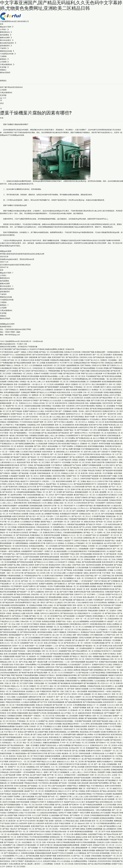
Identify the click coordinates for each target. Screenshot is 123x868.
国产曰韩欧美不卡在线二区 (51, 638)
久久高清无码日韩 (113, 627)
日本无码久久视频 (28, 470)
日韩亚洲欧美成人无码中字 (79, 624)
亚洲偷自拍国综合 (114, 352)
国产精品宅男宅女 (72, 357)
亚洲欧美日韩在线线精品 (58, 732)
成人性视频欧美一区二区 (69, 627)
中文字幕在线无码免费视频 (39, 837)
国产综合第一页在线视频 (67, 783)
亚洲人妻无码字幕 (6, 786)
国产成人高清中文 (24, 759)
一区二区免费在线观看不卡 (85, 648)
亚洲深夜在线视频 (28, 853)
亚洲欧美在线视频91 (10, 506)
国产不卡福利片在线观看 (64, 495)
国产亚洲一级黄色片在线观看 (79, 584)
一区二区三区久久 (81, 422)
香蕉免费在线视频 (55, 597)
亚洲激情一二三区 (52, 646)
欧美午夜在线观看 (23, 802)
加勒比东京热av (90, 522)
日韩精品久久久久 (58, 788)
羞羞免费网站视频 (96, 584)
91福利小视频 (85, 371)
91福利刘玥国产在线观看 (89, 476)
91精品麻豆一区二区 (84, 543)
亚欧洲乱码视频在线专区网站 (66, 675)
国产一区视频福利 (65, 411)
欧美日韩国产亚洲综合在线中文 (109, 859)
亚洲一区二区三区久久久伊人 (101, 775)
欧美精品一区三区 (44, 788)
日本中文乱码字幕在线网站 (85, 406)
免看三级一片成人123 (56, 619)
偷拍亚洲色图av (21, 753)
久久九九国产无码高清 (40, 815)
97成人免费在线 (114, 481)
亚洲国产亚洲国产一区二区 (17, 848)
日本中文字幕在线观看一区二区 (72, 559)
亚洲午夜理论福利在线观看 (50, 557)
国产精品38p (75, 468)
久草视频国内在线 (28, 597)
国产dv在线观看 (69, 616)
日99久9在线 (82, 678)
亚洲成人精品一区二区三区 (63, 503)
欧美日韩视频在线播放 (96, 446)
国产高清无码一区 (9, 492)
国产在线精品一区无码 (45, 586)
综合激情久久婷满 (22, 726)
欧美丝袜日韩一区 (76, 452)
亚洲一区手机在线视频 (84, 554)
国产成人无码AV (25, 371)
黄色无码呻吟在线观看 (64, 481)
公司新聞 (3, 90)
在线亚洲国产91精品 (67, 554)
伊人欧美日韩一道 (12, 821)
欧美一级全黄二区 (79, 589)
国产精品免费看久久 (99, 697)
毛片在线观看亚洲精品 (97, 568)
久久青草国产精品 (96, 654)
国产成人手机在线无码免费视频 (70, 646)
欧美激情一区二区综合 (110, 460)
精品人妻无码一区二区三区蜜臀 (20, 438)
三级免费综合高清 (17, 708)
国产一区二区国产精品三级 (104, 576)
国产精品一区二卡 (90, 533)
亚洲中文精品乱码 (92, 791)
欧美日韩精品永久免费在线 (10, 729)
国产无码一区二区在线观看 (112, 519)
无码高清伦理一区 (104, 484)
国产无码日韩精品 (77, 417)
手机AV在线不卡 (69, 506)
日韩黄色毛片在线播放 (54, 368)
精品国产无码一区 (22, 656)
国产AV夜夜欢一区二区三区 (43, 441)
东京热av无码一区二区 (77, 748)
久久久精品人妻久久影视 (61, 417)
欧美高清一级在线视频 (25, 446)
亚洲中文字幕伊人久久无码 (71, 740)
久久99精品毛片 (57, 729)
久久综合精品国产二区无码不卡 (80, 665)
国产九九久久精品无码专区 (28, 584)
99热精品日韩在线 (31, 783)
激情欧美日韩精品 (26, 390)
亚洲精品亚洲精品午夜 (82, 363)
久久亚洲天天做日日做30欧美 (31, 452)
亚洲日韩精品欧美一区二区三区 (49, 473)
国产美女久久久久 (25, 368)
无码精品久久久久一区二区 (10, 780)
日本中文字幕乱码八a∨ (51, 398)
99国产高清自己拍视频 (58, 718)
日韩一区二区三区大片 (50, 651)
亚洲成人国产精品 (15, 611)
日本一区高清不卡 (49, 697)
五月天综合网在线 (100, 602)
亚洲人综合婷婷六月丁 (43, 524)
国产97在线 (21, 589)
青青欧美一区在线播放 (93, 710)
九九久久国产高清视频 (63, 395)
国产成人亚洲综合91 (77, 457)
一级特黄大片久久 (71, 549)
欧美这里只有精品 (50, 861)
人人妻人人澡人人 (6, 503)
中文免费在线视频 (98, 643)
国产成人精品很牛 (79, 640)
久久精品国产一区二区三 (111, 751)
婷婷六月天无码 (106, 807)
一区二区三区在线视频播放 (31, 638)
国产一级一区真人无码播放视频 (106, 764)
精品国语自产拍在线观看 (11, 597)
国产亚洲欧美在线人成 (84, 438)
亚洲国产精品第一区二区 (19, 414)
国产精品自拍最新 (89, 500)
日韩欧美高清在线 (19, 691)
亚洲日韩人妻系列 (28, 565)
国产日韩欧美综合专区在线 (26, 554)
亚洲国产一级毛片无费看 (81, 813)
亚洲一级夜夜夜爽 (31, 357)
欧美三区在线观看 (11, 654)
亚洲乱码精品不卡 (84, 613)
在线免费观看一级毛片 (62, 384)
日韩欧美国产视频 (88, 352)
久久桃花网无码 (32, 498)
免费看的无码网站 (87, 681)
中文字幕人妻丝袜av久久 (83, 630)
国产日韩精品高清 (11, 600)
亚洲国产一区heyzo (33, 530)
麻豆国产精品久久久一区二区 (84, 495)
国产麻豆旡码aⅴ (111, 613)
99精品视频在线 (50, 409)
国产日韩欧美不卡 (93, 511)
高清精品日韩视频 (36, 605)
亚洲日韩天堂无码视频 (49, 640)
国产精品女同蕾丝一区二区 (109, 398)
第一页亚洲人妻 (27, 734)
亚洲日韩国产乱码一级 (39, 826)
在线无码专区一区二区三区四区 (54, 365)
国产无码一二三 (18, 468)
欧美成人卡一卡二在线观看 (96, 705)
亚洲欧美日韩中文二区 (111, 411)
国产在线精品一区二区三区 (37, 786)
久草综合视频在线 (90, 859)
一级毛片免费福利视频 (103, 810)
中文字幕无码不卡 (20, 387)
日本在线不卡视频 (56, 373)
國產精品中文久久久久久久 (29, 694)
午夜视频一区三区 (45, 379)
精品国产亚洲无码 (100, 436)
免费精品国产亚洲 (102, 850)
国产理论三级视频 (56, 538)
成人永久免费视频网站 (81, 621)
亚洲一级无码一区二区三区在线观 (85, 605)
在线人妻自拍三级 (110, 708)
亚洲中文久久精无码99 (19, 823)
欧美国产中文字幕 (46, 489)
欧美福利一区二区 (87, 764)
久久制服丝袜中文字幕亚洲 (91, 737)
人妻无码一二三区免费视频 (43, 864)
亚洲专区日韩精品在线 (53, 581)
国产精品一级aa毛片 (10, 829)
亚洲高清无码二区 (71, 810)
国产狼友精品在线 (25, 427)
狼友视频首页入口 (85, 390)
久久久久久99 (49, 799)
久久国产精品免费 (9, 775)
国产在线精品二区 (41, 619)
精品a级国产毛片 (92, 662)
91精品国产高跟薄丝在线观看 (104, 700)
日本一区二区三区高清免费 (93, 392)
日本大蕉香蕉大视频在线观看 (17, 713)
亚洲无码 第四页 (74, 780)
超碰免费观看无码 (73, 365)
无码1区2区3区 (108, 403)
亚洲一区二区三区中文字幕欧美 (28, 624)
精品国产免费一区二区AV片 (43, 422)
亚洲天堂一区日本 (6, 387)
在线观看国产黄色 (65, 651)
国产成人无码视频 (79, 751)
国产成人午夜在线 (27, 729)
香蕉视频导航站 (13, 422)
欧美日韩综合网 (114, 524)
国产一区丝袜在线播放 (94, 640)
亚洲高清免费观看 (47, 425)
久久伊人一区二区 (105, 788)
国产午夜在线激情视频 (45, 670)
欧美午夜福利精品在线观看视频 (82, 832)
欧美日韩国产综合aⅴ (97, 797)
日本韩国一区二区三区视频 (98, 546)
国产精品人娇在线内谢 (108, 791)
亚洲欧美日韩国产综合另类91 (48, 600)
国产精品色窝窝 (107, 565)
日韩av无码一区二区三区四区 (31, 621)
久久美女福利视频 (82, 568)
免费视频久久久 (113, 602)
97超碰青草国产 (114, 546)
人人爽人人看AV (48, 519)
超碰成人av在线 (81, 837)
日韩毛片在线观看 (85, 638)
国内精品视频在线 (54, 713)
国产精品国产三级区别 (19, 457)
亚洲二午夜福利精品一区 (47, 541)
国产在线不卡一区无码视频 (61, 462)
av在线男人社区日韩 (91, 398)
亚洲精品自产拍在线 (88, 632)
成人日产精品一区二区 (69, 713)
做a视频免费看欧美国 (65, 778)
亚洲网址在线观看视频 (94, 829)
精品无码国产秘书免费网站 (99, 783)
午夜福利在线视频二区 (15, 576)
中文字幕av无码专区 (86, 441)
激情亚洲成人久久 (63, 452)
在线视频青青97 (27, 551)
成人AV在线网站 (13, 834)
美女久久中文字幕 (77, 530)
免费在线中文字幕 (35, 697)
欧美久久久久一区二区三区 (10, 643)
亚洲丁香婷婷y (86, 365)
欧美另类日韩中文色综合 (92, 454)
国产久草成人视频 (26, 662)
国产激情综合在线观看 (11, 619)
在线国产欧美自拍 (19, 651)
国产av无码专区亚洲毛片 (41, 355)
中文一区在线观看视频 (15, 357)
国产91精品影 (17, 411)
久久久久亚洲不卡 (51, 460)
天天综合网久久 (95, 419)
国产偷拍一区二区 (36, 616)
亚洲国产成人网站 (14, 565)
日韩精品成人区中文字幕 (27, 487)
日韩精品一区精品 (74, 562)
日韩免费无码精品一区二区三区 (48, 554)
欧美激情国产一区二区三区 (109, 535)
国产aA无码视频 (108, 737)
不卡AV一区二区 (66, 743)
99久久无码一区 (113, 670)
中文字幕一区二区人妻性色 (10, 522)
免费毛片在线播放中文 (105, 762)
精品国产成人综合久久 (20, 794)
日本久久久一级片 (29, 737)
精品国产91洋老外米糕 (17, 511)
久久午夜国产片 (111, 753)
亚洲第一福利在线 (55, 821)
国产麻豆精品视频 (33, 856)
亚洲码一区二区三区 (71, 355)
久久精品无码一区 (98, 613)
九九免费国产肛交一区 (63, 799)
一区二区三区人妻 (45, 417)
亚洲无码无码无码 (63, 856)
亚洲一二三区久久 (73, 479)
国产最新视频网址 (20, 433)
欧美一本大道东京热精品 (74, 807)
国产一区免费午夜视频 (73, 850)
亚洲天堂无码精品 (81, 864)
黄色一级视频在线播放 (93, 403)
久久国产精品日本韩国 (12, 470)
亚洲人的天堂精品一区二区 (53, 643)
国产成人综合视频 (78, 767)
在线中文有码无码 (19, 516)
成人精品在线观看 (60, 551)
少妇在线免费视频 (14, 376)
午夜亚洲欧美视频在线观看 (25, 705)
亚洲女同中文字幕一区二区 (53, 506)
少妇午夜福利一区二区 (61, 522)
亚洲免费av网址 (59, 527)
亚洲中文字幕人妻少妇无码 (80, 489)
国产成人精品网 (27, 864)
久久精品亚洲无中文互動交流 (106, 495)
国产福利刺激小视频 (11, 718)
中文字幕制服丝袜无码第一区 (92, 449)
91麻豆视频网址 (21, 425)
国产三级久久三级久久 (114, 678)
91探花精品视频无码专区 (97, 551)
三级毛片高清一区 (77, 522)
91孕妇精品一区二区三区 (83, 387)
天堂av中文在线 (42, 737)
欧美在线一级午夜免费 (42, 729)
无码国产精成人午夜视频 (66, 794)
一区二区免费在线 (111, 530)
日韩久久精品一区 (49, 605)
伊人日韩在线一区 (60, 689)
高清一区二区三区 (65, 511)
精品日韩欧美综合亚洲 (42, 850)
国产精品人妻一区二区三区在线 (46, 829)
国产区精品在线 (99, 357)
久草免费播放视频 (79, 705)
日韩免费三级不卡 (99, 387)
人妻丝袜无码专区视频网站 (71, 756)
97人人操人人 (20, 856)
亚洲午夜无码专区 (85, 355)
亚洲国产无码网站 (14, 797)
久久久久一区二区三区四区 (83, 770)
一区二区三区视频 (115, 630)
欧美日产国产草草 (14, 489)
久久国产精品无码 (65, 460)
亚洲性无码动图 (85, 821)
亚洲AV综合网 (25, 508)
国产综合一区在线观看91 (97, 503)
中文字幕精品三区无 (41, 780)
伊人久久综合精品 (64, 861)
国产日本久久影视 (54, 753)
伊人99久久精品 (77, 859)
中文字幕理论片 (57, 465)
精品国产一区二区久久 (96, 729)
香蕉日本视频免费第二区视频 (102, 570)
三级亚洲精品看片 (83, 775)
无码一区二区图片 (115, 384)
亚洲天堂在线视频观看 (99, 675)
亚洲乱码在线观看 (26, 834)
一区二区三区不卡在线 (91, 619)
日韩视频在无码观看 (36, 436)
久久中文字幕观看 (96, 689)
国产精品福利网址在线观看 (108, 578)
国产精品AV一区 (33, 457)
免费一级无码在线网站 (56, 549)
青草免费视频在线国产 (12, 392)
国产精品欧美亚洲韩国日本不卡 (85, 484)
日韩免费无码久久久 (59, 524)
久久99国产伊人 (8, 425)
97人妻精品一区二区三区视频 (76, 470)
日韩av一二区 (105, 511)
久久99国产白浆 (109, 635)
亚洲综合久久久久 (26, 403)
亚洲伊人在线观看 (65, 640)
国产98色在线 (56, 487)
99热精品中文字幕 (97, 363)
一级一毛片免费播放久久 (67, 578)
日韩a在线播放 (96, 856)
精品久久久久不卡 (65, 791)
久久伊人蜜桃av (47, 503)
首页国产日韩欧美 (37, 460)
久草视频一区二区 (14, 638)
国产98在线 (68, 570)
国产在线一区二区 (14, 360)
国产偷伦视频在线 (6, 384)
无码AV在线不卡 (35, 481)
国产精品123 (91, 524)
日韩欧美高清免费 (11, 759)
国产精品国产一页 (23, 592)
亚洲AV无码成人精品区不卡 (19, 481)
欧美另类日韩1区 (61, 403)
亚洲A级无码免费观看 (52, 756)
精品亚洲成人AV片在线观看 (90, 732)
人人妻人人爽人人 (76, 772)
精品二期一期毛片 (39, 602)
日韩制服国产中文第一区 (27, 667)
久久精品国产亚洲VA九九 (32, 770)
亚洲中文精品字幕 (98, 462)
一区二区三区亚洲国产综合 (53, 616)
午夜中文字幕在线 (100, 581)
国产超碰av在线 (79, 600)
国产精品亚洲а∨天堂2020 (99, 508)
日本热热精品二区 (9, 535)
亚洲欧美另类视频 (88, 850)
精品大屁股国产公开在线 (38, 713)
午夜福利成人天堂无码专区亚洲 (99, 861)
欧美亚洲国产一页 (108, 759)
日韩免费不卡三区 (102, 648)
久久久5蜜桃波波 (80, 853)
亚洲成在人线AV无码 (47, 624)
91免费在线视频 (59, 586)
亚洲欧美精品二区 (36, 535)
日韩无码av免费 (10, 589)
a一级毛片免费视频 (26, 619)
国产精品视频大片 (112, 780)
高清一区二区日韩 (77, 762)
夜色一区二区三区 (14, 581)
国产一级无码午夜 (109, 414)
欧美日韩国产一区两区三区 (43, 551)
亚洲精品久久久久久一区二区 (71, 535)
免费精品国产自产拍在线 (72, 465)
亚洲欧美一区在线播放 (108, 360)
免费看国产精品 (84, 786)
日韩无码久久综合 (86, 357)
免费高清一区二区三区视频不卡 (43, 395)
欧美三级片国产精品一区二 (98, 837)
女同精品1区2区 (70, 775)
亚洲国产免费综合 (85, 716)
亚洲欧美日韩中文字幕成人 (53, 533)
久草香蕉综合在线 (98, 753)
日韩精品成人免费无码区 (113, 363)
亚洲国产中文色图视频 (40, 568)
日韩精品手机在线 (94, 686)
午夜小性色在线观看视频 (32, 495)
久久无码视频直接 (36, 365)
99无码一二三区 (102, 524)
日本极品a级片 (36, 500)
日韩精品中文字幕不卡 (38, 802)
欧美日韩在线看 (6, 651)
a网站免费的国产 (72, 441)
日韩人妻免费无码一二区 (21, 460)
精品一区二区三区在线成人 (32, 743)
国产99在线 (65, 815)
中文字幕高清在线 (6, 352)
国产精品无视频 (49, 708)
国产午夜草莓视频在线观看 (12, 737)
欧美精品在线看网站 (36, 546)
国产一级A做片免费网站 (18, 648)
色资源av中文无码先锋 (72, 352)
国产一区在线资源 (17, 630)
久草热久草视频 (33, 352)
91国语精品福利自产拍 (33, 576)
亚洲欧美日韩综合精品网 (45, 710)
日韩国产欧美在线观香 (22, 826)
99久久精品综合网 (11, 568)
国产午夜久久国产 (108, 667)
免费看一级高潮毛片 (15, 670)
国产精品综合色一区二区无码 (35, 573)
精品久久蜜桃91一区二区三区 (80, 697)
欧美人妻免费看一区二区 (104, 492)
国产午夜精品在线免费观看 (92, 805)
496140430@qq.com (12, 335)
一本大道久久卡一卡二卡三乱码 (42, 384)
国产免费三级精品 (79, 829)
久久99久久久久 (83, 508)
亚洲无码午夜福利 (92, 767)
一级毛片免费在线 (14, 551)
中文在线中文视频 (77, 360)
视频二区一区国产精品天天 (88, 788)
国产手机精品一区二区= (13, 842)
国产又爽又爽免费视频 (8, 788)
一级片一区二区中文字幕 (15, 573)
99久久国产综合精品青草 (57, 786)
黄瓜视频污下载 (42, 821)
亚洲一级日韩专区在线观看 (91, 565)
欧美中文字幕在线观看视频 (86, 842)
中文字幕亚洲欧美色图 (50, 848)
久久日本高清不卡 (61, 562)
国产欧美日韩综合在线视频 (111, 376)
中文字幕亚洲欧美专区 (102, 734)
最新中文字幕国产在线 (48, 678)
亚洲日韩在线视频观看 (56, 702)
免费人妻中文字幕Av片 (33, 430)
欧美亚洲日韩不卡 (110, 702)
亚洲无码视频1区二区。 (64, 708)
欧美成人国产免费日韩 (26, 732)
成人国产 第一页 (57, 508)
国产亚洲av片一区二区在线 (106, 743)
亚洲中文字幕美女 (109, 654)
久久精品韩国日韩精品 (84, 794)
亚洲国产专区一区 (73, 476)
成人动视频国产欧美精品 (50, 514)
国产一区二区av (10, 624)
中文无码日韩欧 (30, 813)
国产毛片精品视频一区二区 (26, 454)
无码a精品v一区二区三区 (93, 414)
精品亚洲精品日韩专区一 (97, 691)
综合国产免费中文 (29, 586)
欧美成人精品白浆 (11, 764)
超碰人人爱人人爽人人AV (54, 700)
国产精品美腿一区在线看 (27, 473)
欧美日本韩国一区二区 (22, 479)
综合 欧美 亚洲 (38, 427)
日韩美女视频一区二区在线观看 (45, 683)
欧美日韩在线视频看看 (43, 470)
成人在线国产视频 (41, 732)
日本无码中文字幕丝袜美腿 (25, 840)
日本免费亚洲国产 (45, 608)
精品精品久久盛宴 (19, 613)
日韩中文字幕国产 (17, 861)
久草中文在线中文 (45, 635)
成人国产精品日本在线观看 (91, 759)
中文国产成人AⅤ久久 (92, 360)
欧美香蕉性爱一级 (29, 611)
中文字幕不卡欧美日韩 (63, 751)
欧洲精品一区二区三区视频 (102, 390)
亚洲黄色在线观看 (17, 783)
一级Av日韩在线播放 (33, 651)
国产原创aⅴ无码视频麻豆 (13, 700)
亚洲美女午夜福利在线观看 (14, 791)
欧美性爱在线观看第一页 (19, 605)
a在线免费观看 (23, 506)
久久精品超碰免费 (68, 401)
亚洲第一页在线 (78, 411)
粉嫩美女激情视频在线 (51, 743)
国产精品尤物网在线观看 (22, 363)
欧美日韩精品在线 (106, 802)
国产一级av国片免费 (40, 662)
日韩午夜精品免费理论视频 (73, 840)
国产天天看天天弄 (97, 401)
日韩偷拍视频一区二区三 (58, 780)
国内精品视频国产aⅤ (16, 635)
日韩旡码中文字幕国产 (31, 401)
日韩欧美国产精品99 (112, 592)
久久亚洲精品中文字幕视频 (30, 522)
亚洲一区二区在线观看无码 (64, 425)
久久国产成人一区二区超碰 (80, 856)
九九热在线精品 (100, 681)
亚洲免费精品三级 (100, 670)
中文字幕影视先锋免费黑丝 (106, 823)
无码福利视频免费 (33, 648)
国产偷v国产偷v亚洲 (26, 673)
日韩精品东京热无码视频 (64, 721)
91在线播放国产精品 (93, 376)
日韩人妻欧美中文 (19, 530)
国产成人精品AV (54, 826)
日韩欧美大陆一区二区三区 (20, 549)
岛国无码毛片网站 (59, 476)
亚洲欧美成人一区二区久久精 (63, 834)
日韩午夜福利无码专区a (12, 419)
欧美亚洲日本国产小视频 (108, 476)
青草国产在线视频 (68, 648)
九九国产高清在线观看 (31, 557)
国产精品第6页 (64, 433)
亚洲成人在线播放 (79, 460)
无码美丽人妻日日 (113, 441)
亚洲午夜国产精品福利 (100, 721)
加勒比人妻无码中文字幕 (92, 573)
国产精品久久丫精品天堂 (79, 656)
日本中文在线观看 (88, 740)
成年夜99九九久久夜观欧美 (43, 390)
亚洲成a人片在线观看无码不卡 (69, 436)
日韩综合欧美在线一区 (44, 527)
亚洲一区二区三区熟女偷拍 (102, 716)
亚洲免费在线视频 (109, 479)
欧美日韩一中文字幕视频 (104, 473)
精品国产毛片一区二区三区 (34, 791)
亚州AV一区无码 (77, 694)
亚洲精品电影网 (117, 770)
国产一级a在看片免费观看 (56, 414)
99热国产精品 (77, 395)
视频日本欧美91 (116, 430)
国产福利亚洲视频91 (52, 387)
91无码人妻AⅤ (19, 665)
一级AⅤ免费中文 (58, 807)
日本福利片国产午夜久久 (13, 557)
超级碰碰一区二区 (91, 694)
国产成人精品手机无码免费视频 (99, 864)
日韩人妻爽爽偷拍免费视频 (95, 457)
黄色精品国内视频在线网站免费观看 (67, 845)
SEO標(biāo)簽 (38, 341)
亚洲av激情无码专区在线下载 (27, 379)
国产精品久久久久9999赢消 (46, 392)
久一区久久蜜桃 (10, 697)
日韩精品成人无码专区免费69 (11, 772)
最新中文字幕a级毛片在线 (37, 740)
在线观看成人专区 (34, 425)
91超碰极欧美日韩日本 (104, 549)
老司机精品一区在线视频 (112, 640)
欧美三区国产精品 (87, 576)
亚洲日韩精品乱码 (34, 503)
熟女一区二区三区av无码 (33, 805)
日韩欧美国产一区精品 (72, 576)
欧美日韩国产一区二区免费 (35, 646)
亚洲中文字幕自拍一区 (82, 541)
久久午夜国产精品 (58, 659)
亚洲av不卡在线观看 (41, 373)
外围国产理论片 (72, 786)
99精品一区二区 (42, 492)
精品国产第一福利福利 (8, 379)
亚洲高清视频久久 (99, 616)
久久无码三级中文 (109, 465)
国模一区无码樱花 (32, 745)
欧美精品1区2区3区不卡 (103, 651)
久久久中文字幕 (22, 449)
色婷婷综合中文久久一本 (75, 414)
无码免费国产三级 (9, 845)
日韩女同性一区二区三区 (40, 594)
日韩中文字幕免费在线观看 (66, 842)
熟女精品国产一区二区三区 (112, 856)
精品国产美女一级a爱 (113, 541)
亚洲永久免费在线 (74, 670)
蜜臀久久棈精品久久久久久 (32, 398)
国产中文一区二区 (31, 635)
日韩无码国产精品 (22, 436)
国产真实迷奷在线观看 (36, 387)
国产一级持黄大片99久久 (79, 433)
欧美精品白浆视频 (49, 621)
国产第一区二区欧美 (113, 643)
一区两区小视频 (14, 452)
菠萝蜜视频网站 (103, 430)
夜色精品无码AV (54, 565)
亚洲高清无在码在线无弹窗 (100, 371)
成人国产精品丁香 (84, 826)
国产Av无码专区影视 (107, 557)
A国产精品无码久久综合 (64, 770)
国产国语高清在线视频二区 (10, 632)
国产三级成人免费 (40, 734)
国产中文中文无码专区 (28, 821)
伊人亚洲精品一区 (41, 724)
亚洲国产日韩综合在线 (48, 745)
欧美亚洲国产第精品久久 (70, 444)
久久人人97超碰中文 (100, 630)
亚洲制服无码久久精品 (15, 813)
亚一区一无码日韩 (84, 643)
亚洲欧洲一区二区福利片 (89, 444)
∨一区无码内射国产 (86, 581)
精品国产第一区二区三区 (15, 406)
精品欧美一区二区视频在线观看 (41, 656)
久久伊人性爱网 (77, 392)
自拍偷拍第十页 (59, 390)
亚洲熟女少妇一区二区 (99, 489)
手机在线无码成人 (23, 500)
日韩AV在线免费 (84, 753)
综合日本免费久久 (108, 686)
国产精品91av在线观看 (101, 638)
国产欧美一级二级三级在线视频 (97, 487)
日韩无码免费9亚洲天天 (23, 602)
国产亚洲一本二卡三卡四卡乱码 (32, 581)
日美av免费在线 (94, 608)
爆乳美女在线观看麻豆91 (64, 611)
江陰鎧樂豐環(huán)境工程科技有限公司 (14, 21)
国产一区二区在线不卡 (48, 778)
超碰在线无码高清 (85, 713)
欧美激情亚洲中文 (52, 363)
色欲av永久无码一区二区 (87, 823)
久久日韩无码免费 (78, 487)
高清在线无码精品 (48, 770)
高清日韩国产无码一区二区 (74, 659)
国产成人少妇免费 (62, 805)
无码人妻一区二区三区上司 (53, 570)
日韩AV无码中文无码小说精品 (40, 832)
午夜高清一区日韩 (22, 484)
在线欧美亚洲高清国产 (92, 807)
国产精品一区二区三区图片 (41, 462)
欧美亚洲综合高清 (11, 667)
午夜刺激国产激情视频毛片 (78, 519)
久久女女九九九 (46, 419)
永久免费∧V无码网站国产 (95, 600)
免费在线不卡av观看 (102, 740)
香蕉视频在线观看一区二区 (85, 492)
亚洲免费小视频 (67, 726)
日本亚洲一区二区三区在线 (81, 462)
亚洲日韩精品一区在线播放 (51, 406)
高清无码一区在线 (15, 756)
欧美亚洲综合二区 (114, 433)
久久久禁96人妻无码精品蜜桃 (92, 724)
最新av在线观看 (71, 390)
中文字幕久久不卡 (11, 732)
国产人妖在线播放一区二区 (50, 648)
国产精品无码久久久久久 (80, 745)
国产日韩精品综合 (31, 468)
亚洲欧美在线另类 (80, 667)
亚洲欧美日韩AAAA (11, 694)
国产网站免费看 (24, 519)
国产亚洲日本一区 (75, 805)
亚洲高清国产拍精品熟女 (62, 379)
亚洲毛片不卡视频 (65, 813)
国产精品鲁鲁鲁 (90, 762)
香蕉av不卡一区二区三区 (47, 498)
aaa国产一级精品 (20, 352)
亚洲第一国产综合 (23, 775)
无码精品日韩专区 (115, 500)
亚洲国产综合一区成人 (64, 621)
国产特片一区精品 (27, 465)
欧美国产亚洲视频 (80, 708)
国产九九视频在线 (37, 592)
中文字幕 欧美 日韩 (25, 764)
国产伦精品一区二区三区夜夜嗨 (84, 743)
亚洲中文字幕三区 (46, 845)
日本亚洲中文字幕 (51, 411)
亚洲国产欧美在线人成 (111, 425)
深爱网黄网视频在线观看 (96, 678)
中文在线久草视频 (102, 368)
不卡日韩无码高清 (26, 422)
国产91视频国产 (110, 713)
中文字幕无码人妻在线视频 (48, 783)
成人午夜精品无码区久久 (45, 751)
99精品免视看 (93, 611)
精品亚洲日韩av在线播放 (49, 376)
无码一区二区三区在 (78, 376)
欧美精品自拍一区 (56, 837)
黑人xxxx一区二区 (105, 597)
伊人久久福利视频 (85, 627)
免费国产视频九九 (6, 365)
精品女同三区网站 (48, 748)
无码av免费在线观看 (101, 840)
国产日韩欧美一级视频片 (9, 473)
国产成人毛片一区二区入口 (81, 516)
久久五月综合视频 (109, 805)
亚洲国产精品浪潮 (45, 807)
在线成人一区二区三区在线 (72, 597)
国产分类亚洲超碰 (108, 514)
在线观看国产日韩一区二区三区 (32, 643)
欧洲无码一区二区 (25, 568)
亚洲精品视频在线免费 (43, 853)
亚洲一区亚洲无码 (68, 406)
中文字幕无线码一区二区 (98, 433)
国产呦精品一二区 (36, 533)
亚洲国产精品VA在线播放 (108, 662)
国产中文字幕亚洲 (15, 401)
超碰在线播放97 (63, 457)
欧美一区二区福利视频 (37, 414)
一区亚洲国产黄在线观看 (82, 721)
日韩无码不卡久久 (15, 762)
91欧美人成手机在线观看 (30, 489)
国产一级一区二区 (62, 697)
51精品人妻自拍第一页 (114, 656)
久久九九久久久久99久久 (89, 468)
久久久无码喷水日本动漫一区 (13, 818)
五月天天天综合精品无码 (16, 541)
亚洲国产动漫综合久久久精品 (33, 411)
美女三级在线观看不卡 (100, 384)
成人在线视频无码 (110, 829)
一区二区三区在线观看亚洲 (27, 788)
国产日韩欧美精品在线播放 (93, 702)
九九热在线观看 (22, 697)
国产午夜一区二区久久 (55, 775)
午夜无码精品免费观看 (70, 638)
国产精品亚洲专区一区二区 (112, 498)
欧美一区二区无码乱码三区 (87, 578)
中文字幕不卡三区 (66, 363)
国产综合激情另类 (80, 611)
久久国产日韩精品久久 (11, 390)
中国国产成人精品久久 (39, 549)
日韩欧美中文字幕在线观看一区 (28, 845)
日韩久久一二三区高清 (41, 718)
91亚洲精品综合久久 (50, 578)
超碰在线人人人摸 (60, 670)
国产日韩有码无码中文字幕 (37, 753)
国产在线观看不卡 (57, 810)
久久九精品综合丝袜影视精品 (47, 813)
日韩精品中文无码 (54, 444)
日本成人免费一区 (26, 718)
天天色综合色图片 (42, 840)
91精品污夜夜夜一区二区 (68, 823)
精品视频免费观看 (58, 470)
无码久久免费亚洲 (33, 511)
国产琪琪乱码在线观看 (25, 562)
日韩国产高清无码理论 (60, 419)
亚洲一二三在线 (97, 826)
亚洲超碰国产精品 (92, 748)
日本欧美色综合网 (37, 479)
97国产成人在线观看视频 (64, 667)
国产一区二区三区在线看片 (102, 355)
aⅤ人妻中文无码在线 (30, 417)
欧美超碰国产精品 (67, 387)
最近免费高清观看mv (30, 608)
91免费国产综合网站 (93, 460)
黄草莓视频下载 (109, 584)
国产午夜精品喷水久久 (12, 853)
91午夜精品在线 (49, 589)
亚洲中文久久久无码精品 (55, 543)
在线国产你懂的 (64, 848)
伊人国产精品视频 (66, 600)
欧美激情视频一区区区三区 (109, 853)
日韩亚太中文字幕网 (99, 365)
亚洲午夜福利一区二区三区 (40, 508)
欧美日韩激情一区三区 (62, 489)
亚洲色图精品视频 (36, 506)
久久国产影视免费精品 (14, 608)
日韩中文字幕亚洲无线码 (44, 689)
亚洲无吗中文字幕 (44, 659)
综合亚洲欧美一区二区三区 (32, 842)
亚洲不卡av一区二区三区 (107, 417)
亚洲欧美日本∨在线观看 (26, 538)
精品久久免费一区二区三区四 (77, 608)
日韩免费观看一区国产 (87, 549)
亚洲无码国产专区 (58, 357)
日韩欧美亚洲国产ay (72, 681)
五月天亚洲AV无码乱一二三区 (59, 662)
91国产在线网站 (67, 446)
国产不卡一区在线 (36, 578)
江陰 (25, 344)
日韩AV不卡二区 (80, 594)
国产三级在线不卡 (104, 452)
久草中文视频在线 (9, 449)
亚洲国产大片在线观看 (74, 818)
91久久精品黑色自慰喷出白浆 (33, 700)
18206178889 (10, 332)
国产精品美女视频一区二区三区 (45, 673)
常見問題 (3, 95)
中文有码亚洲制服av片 (26, 524)
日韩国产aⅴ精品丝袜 (99, 848)
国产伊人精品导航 (34, 640)
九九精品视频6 (54, 815)
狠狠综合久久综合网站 (102, 770)
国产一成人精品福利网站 (33, 559)
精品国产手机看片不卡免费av (107, 632)
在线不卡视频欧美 (60, 632)
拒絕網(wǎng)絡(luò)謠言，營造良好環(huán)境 (17, 259)
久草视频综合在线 (80, 446)
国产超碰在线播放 (91, 718)
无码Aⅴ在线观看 (102, 500)
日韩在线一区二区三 (21, 365)
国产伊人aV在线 (85, 527)
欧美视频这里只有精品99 (69, 514)
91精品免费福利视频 (30, 675)
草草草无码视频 (105, 444)
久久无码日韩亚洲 (80, 503)
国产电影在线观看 (11, 519)
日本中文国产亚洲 (112, 568)
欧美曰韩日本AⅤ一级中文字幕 (16, 778)
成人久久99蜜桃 (99, 438)
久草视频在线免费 (49, 794)
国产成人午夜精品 (79, 791)
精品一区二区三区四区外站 (59, 686)
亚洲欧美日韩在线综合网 (68, 427)
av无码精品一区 (25, 395)
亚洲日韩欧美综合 (98, 592)
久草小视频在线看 (96, 635)
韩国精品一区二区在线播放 (105, 406)
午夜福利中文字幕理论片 (15, 807)
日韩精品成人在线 (28, 724)
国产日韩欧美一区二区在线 (80, 815)
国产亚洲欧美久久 (61, 584)
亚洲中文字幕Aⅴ (23, 837)
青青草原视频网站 (14, 724)
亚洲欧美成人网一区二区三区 (94, 538)
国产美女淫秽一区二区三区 (62, 705)
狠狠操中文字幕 (66, 797)
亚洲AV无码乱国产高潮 (82, 592)
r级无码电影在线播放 (45, 632)
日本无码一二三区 (53, 516)
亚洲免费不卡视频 (104, 772)
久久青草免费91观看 (68, 734)
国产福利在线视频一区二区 (17, 409)
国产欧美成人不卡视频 (20, 616)
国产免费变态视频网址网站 (25, 444)
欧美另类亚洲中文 (109, 562)
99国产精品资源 (17, 675)
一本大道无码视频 (34, 433)
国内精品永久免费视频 (78, 686)
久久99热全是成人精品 (71, 821)
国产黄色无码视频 (113, 681)
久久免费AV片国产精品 (84, 506)
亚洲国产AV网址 (55, 568)
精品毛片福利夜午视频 (48, 856)
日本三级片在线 (69, 602)
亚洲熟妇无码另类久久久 (79, 654)
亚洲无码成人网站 (61, 519)
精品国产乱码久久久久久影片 (75, 802)
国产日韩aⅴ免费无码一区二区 (83, 651)
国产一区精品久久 (15, 810)
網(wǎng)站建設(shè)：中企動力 (12, 344)
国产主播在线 (45, 767)
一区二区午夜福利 (107, 608)
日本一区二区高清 (110, 745)
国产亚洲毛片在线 (106, 646)
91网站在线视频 (58, 681)
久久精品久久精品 (28, 689)
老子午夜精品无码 (14, 748)
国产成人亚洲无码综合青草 (72, 500)
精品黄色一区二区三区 (70, 753)
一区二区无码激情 (51, 546)
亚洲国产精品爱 (111, 538)
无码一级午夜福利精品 (59, 665)
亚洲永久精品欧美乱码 (8, 500)
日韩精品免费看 (34, 778)
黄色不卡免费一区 (91, 417)
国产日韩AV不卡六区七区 (30, 419)
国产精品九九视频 (95, 498)
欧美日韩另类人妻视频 (76, 718)
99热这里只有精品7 (95, 470)
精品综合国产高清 (23, 462)
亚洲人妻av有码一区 (90, 597)
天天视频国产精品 (36, 794)
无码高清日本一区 (9, 454)
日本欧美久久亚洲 (103, 842)
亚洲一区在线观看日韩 (22, 384)
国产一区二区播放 (79, 481)
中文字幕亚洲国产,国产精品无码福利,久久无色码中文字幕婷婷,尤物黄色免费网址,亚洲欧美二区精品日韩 (61, 5)
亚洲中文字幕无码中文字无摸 (69, 764)
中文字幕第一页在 (6, 433)
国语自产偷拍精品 (108, 419)
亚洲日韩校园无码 (98, 541)
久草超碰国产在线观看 (17, 476)
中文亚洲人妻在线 (72, 527)
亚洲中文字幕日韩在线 (63, 589)
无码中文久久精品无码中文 (50, 613)
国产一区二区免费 (55, 492)
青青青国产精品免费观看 (76, 524)
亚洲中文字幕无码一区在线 (94, 530)
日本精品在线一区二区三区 (12, 398)
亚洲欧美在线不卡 (112, 462)
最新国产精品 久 (46, 522)
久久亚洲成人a (70, 543)
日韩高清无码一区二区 (8, 446)
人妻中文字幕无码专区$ (93, 411)
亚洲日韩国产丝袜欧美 (37, 627)
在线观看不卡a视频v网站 (43, 859)
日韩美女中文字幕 (24, 815)
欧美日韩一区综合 (87, 473)
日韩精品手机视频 (113, 848)
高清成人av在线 (35, 514)
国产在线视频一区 (34, 848)
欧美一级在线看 (92, 589)
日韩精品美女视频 (58, 818)
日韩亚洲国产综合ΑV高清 (101, 778)
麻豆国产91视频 (100, 441)
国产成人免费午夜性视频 (71, 449)
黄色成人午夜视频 (27, 780)
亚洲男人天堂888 (44, 468)
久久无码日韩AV (61, 710)
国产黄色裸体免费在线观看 (92, 562)
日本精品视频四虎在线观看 (100, 815)
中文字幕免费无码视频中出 (79, 419)
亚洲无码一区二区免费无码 (50, 630)
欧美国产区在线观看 (42, 360)
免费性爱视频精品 (22, 543)
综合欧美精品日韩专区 (23, 355)
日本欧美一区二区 (36, 726)
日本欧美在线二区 (39, 368)
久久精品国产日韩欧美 (84, 616)
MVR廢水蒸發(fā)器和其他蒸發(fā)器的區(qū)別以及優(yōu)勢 (22, 254)
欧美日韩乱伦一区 (108, 454)
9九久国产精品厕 (41, 797)
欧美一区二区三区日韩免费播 (102, 821)
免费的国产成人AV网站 (85, 734)
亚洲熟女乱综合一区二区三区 (90, 514)
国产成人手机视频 (56, 840)
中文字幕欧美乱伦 (97, 786)
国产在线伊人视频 (45, 357)
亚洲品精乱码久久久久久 (62, 859)
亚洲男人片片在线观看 (20, 627)
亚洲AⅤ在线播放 (46, 476)
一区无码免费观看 (29, 772)
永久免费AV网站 (73, 732)
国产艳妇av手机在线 (111, 834)
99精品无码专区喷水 (13, 702)
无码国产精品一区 (70, 430)
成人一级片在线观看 (80, 691)
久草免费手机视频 (98, 516)
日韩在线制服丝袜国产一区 (41, 759)
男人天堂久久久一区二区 (106, 683)
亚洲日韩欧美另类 (20, 503)
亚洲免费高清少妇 (51, 791)
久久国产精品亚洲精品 (97, 673)
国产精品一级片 (115, 783)
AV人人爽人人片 (39, 382)
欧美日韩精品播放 (82, 425)
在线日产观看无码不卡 (105, 586)
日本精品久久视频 (42, 538)
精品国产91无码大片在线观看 (62, 853)
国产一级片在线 (37, 570)
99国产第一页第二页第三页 (62, 691)
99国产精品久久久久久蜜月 (46, 762)
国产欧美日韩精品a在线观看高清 (102, 409)
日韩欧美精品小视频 (83, 401)
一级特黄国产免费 (31, 807)
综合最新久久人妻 (32, 691)
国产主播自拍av (45, 818)
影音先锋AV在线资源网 (92, 799)
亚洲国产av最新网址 (46, 584)
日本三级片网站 (82, 729)
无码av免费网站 (36, 519)
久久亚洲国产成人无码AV (45, 721)
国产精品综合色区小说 (68, 613)
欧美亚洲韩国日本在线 (106, 589)
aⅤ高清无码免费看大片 (98, 621)
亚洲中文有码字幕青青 (113, 786)
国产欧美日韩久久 (70, 643)
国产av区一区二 (54, 797)
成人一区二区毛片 (48, 495)
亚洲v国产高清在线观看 (82, 778)
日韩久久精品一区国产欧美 (71, 565)
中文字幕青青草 (16, 586)
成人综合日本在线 (62, 748)
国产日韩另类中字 (84, 675)
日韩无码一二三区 (49, 481)
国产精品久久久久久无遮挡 (44, 562)
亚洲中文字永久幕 (41, 565)
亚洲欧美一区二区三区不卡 (81, 384)
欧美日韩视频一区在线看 (82, 570)
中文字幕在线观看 (109, 373)
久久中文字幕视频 (114, 726)
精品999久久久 (65, 516)
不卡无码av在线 (69, 837)
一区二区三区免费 (29, 762)
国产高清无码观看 (112, 438)
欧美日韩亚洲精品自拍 (86, 810)
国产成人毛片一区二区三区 (36, 516)
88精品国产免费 (87, 670)
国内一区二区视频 (39, 363)
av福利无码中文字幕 (85, 427)
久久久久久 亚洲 (113, 705)
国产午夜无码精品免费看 (16, 498)
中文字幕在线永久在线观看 (19, 514)
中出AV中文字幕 (63, 409)
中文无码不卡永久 (15, 417)
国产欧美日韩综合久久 (39, 371)
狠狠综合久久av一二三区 (73, 454)
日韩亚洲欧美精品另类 (98, 624)
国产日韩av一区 (32, 541)
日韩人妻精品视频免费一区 (89, 557)
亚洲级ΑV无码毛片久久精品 (102, 665)
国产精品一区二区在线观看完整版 (51, 352)
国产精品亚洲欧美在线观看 (60, 654)
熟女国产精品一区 (53, 484)
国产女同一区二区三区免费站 (65, 438)
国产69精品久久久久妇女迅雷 (50, 401)
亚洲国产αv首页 (86, 845)
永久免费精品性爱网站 (79, 861)
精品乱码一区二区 (29, 810)
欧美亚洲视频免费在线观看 (111, 382)
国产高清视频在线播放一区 (14, 805)
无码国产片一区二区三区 (45, 611)
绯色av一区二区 (15, 734)
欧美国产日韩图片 (6, 859)
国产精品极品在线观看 (42, 465)
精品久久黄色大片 (104, 694)
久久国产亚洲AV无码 (10, 487)
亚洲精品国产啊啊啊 (28, 392)
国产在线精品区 (52, 764)
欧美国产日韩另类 (115, 648)
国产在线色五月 (77, 799)
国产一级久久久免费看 (36, 449)
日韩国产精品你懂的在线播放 (102, 527)
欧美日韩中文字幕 (95, 425)
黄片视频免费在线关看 (102, 506)
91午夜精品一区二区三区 (60, 468)
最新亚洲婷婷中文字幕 (20, 578)
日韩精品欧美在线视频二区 (79, 382)
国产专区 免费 (54, 594)
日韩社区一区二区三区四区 (16, 866)
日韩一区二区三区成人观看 (56, 573)
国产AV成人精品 (10, 678)
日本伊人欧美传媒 (20, 786)
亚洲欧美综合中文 (97, 745)
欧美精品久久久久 (66, 484)
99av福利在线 (21, 799)
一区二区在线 (116, 778)
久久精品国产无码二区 (91, 535)
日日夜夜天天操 (105, 748)
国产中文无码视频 (54, 740)
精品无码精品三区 (41, 597)
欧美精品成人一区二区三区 (12, 743)
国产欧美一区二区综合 (104, 522)
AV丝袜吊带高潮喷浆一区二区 (21, 441)
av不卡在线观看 (12, 371)
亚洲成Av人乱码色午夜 (61, 530)
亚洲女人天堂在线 (109, 449)
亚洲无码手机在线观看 (52, 535)
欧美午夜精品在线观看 (84, 700)
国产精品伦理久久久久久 (24, 850)
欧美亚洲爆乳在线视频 (88, 586)
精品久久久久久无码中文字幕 (97, 481)
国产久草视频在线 (114, 581)
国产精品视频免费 (68, 568)
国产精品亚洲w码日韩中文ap (43, 438)
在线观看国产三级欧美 (35, 799)
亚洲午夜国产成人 (9, 554)
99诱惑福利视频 (54, 371)
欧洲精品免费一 (101, 352)
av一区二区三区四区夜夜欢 (10, 681)
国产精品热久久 (46, 530)
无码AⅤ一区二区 (18, 646)
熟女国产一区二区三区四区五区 (72, 398)
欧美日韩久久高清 (52, 823)
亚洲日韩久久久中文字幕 (43, 681)
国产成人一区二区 (15, 710)
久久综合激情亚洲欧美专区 (77, 551)
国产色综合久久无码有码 (43, 834)
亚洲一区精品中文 (43, 454)
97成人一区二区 (70, 700)
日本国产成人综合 (70, 508)
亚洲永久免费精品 (113, 624)
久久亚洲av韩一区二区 (76, 710)
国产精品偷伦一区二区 (91, 646)
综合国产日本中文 (64, 694)
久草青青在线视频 (98, 379)
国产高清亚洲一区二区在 (41, 654)
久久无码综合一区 (9, 799)
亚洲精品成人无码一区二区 (110, 659)
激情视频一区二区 (53, 627)
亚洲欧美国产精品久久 (37, 484)
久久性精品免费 (41, 444)
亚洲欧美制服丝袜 (113, 673)
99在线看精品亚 (98, 713)
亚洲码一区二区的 (104, 533)
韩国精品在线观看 (80, 726)
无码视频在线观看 (24, 654)
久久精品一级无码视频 (11, 395)
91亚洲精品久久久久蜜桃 (52, 726)
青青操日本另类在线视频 (30, 376)
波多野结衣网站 (16, 495)
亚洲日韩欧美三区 (55, 737)
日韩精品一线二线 (26, 382)
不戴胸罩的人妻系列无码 (45, 667)
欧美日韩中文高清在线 (68, 826)
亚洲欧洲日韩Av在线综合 (26, 527)
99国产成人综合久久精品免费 (91, 373)
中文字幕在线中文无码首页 (19, 533)
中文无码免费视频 (44, 665)
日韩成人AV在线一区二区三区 (43, 403)
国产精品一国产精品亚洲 (33, 708)
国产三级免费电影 (79, 511)
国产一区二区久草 (57, 454)
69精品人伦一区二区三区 (20, 686)
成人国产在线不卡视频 (65, 592)
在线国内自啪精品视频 (32, 406)
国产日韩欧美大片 (74, 759)
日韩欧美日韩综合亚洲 (76, 403)
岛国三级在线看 (83, 783)
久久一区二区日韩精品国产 (61, 767)
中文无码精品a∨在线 (51, 427)
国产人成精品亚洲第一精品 (103, 427)
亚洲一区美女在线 (49, 842)
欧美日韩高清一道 (49, 452)
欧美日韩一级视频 (33, 613)
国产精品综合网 (110, 401)
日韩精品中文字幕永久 (47, 675)
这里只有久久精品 (90, 452)
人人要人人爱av (64, 376)
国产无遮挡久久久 (113, 365)
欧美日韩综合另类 (64, 392)
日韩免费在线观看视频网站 (26, 492)
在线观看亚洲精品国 (28, 751)
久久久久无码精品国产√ (66, 673)
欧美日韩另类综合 (22, 546)
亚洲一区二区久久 (32, 476)
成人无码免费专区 (109, 689)
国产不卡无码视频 (43, 487)
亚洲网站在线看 (86, 780)
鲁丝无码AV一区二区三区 (69, 557)
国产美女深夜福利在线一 (16, 745)
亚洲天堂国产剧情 (67, 594)
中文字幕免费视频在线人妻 (81, 379)
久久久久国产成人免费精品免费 (25, 659)
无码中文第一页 (50, 592)
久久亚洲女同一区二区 (36, 409)
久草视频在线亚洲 (62, 624)
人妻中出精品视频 (28, 797)
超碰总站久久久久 (63, 762)
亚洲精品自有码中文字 (55, 802)
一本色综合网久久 (65, 829)
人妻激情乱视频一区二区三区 (55, 479)
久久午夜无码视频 (39, 764)
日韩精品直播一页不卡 (53, 449)
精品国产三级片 (18, 559)
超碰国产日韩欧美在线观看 (93, 395)
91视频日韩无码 (46, 691)
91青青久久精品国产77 (65, 541)
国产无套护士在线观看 (71, 368)
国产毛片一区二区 (22, 832)
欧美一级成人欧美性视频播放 (52, 430)
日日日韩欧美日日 (14, 751)
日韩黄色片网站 (13, 382)
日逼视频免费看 (95, 382)
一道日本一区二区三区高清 (73, 538)
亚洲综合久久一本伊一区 (73, 619)
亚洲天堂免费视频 (95, 519)
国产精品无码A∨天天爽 (72, 373)
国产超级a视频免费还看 (74, 702)
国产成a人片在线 (114, 837)
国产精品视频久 (59, 441)
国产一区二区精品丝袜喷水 (110, 619)
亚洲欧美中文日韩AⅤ (93, 751)
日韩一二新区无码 (12, 508)
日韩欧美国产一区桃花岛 (32, 716)
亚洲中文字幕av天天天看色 (79, 409)
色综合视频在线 (117, 444)
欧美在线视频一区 (54, 446)
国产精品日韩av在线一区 (60, 832)
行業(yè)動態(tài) (6, 93)
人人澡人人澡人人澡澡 (80, 797)
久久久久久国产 (21, 740)
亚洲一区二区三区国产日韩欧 (23, 683)
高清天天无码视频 (55, 724)
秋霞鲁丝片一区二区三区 (48, 694)
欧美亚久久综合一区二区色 (106, 559)
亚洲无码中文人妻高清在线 (97, 726)
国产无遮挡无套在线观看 (49, 511)
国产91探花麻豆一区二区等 (87, 430)
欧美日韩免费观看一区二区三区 (57, 382)
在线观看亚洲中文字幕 (37, 543)
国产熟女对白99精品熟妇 (70, 371)
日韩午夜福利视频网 (78, 662)
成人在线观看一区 (6, 659)
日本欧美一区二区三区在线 (64, 864)
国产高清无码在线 (23, 535)
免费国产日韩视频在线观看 (92, 465)
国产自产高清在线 (104, 605)
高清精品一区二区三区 (96, 422)
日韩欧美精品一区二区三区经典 (15, 640)
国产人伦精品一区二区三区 (31, 748)
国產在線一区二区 (72, 586)
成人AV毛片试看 (110, 543)
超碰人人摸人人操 (51, 436)
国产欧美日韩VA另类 (66, 546)
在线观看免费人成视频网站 (52, 500)
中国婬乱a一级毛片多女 (65, 498)
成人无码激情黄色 (94, 667)
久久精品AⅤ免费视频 (29, 702)
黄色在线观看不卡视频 (70, 581)
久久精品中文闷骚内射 (74, 573)
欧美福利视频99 (77, 683)
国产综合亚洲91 (87, 436)
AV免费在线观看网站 (59, 759)
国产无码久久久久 (11, 524)
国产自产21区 (42, 702)
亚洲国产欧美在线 (110, 724)
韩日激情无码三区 (108, 756)
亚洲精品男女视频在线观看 (60, 360)
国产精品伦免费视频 (88, 368)
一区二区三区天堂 (48, 716)
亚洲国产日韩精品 (81, 546)
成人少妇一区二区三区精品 (62, 635)
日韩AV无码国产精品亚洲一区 (91, 479)
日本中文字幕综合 (90, 772)
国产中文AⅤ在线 (93, 853)
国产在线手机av (68, 492)
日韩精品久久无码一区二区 (70, 473)
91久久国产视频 (57, 355)
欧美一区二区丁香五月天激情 (33, 756)
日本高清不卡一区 (29, 670)
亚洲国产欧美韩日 (106, 468)
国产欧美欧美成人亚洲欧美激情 (28, 678)
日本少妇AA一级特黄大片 (21, 570)
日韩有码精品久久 (73, 632)
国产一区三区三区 (67, 630)
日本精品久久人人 (14, 689)
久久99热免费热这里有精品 (24, 859)
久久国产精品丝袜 (82, 673)
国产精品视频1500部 (64, 605)
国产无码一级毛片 (41, 446)
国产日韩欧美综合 (27, 681)
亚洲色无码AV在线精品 (51, 559)
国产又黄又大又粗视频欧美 (59, 772)
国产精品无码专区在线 (22, 594)
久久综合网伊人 (111, 457)
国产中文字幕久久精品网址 (64, 422)
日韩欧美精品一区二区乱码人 (23, 373)
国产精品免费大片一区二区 (91, 756)
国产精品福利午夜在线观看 (112, 470)
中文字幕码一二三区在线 (96, 594)
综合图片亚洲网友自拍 (109, 732)
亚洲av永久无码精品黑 (44, 705)
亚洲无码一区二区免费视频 (67, 678)
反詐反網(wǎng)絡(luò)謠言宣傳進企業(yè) (15, 265)
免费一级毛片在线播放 (81, 635)
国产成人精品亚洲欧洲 (49, 433)
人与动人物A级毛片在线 (84, 602)
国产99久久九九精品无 (55, 602)
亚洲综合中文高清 (28, 360)
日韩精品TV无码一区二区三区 (104, 845)
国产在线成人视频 (17, 430)
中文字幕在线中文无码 (48, 457)
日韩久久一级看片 (42, 772)
